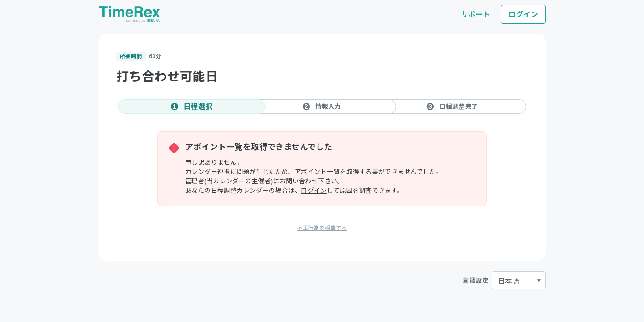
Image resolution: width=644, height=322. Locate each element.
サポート (476, 14)
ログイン (523, 14)
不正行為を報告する (322, 228)
